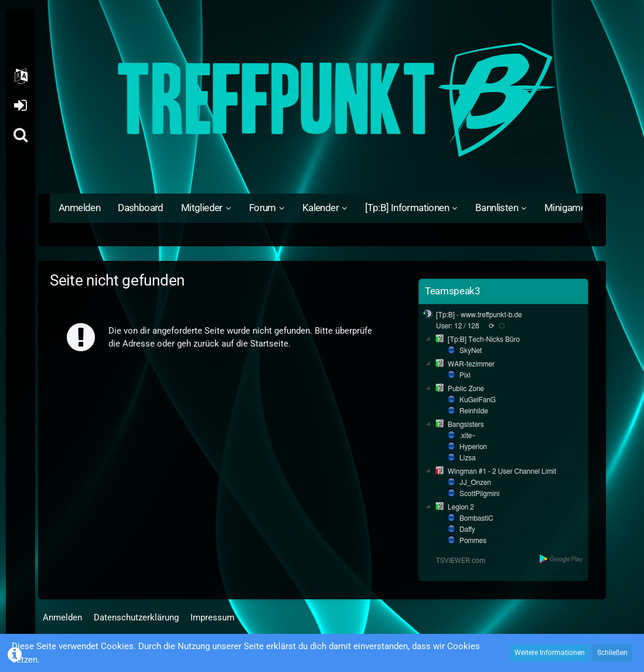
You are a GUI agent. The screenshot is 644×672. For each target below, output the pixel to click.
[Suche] (21, 135)
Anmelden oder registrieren (20, 106)
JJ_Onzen (475, 483)
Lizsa (468, 458)
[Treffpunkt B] (322, 100)
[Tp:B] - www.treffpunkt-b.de (479, 315)
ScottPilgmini (479, 494)
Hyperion (473, 447)
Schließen (612, 653)
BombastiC (476, 518)
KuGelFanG (478, 400)
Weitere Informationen (550, 653)
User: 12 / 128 (458, 326)
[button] (21, 76)
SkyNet (471, 351)
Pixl (465, 375)
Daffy (467, 530)
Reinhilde (474, 411)
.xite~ (467, 436)
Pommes (473, 541)
